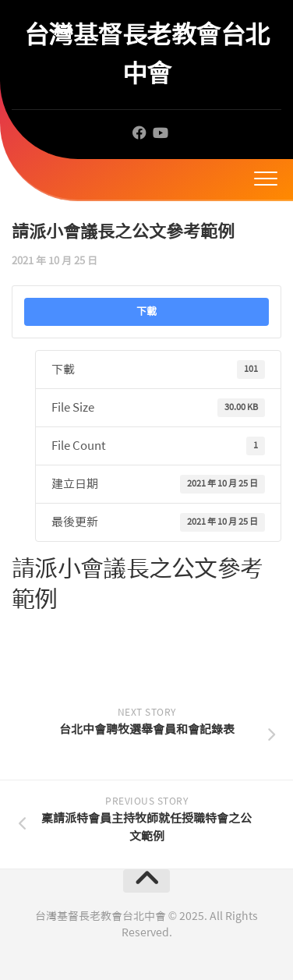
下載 (146, 311)
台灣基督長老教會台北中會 (147, 54)
